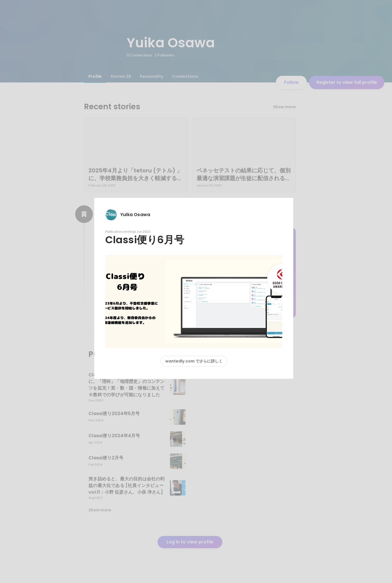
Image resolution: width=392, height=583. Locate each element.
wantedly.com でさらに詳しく (194, 361)
